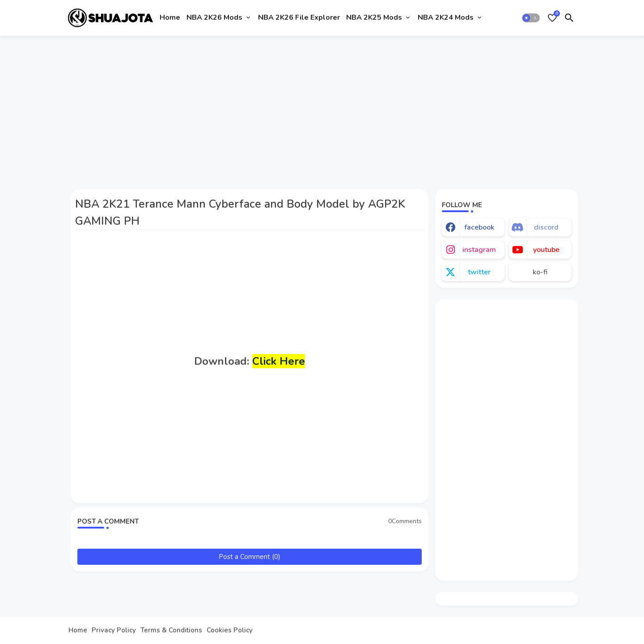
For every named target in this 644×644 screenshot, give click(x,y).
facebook (479, 227)
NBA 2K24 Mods (446, 17)
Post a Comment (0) (250, 557)
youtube (546, 250)
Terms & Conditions (171, 630)
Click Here (279, 361)
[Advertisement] (322, 109)
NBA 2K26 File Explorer (299, 17)
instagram (479, 250)
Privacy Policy (114, 630)
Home (170, 17)
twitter (479, 272)
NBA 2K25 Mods (374, 17)
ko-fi (540, 272)
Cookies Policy (230, 630)
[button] (531, 18)
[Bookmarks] (552, 18)
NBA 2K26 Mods (214, 17)
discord (546, 227)
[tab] (170, 18)
